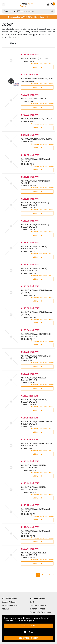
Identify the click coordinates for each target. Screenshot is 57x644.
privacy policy (29, 620)
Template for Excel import (41, 612)
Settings (29, 632)
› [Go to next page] (54, 575)
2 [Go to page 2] (42, 575)
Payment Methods (38, 609)
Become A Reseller (9, 602)
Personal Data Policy (10, 605)
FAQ (32, 602)
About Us (5, 609)
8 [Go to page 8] (50, 575)
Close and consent (28, 638)
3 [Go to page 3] (46, 575)
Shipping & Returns (38, 605)
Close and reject (28, 626)
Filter (13, 43)
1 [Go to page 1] (38, 575)
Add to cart (37, 67)
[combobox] (28, 11)
